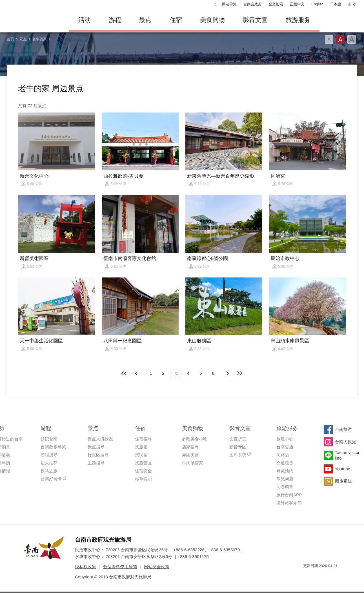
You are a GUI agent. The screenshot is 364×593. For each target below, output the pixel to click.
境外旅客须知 (289, 503)
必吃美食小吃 (195, 439)
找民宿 (141, 455)
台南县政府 (253, 4)
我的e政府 (307, 576)
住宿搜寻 (143, 439)
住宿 (176, 20)
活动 (85, 20)
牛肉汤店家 (193, 463)
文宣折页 (238, 439)
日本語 (336, 4)
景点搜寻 (96, 447)
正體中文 (297, 4)
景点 (145, 20)
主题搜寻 (96, 463)
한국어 (353, 4)
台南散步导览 (53, 447)
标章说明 (143, 479)
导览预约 (285, 471)
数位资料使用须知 (120, 567)
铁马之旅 (49, 471)
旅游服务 (298, 20)
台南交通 (285, 447)
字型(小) (329, 39)
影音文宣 (255, 20)
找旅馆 (141, 447)
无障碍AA (327, 576)
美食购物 (212, 20)
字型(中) (340, 39)
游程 (115, 20)
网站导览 (229, 4)
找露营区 (143, 463)
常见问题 (285, 479)
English (317, 4)
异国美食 (190, 455)
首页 (10, 39)
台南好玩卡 (51, 479)
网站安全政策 (157, 567)
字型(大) (352, 39)
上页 (227, 373)
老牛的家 (39, 39)
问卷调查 (285, 487)
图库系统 (238, 455)
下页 (137, 373)
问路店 (283, 455)
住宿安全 (143, 471)
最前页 (124, 373)
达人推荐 (49, 463)
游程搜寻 (49, 455)
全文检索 (276, 4)
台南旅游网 (33, 20)
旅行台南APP (289, 495)
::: (217, 4)
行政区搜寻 (98, 455)
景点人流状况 (100, 439)
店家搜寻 (190, 447)
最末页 (240, 373)
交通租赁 (285, 463)
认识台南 (49, 439)
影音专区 (238, 447)
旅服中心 (285, 439)
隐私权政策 (86, 567)
